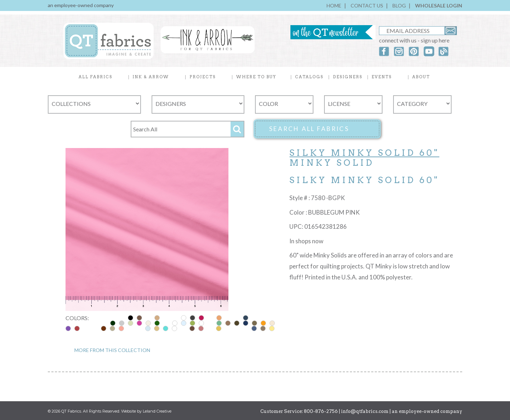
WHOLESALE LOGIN (439, 5)
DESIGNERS (348, 77)
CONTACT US (367, 5)
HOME (334, 5)
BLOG (399, 5)
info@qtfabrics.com (365, 411)
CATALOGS (309, 77)
